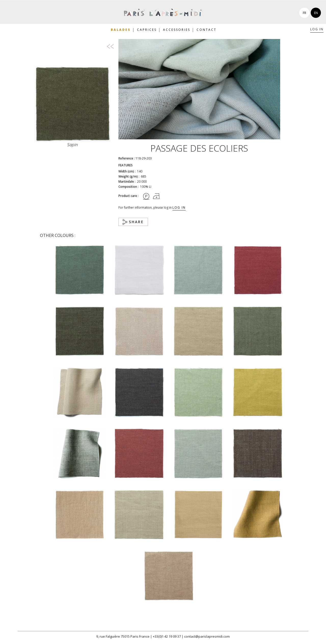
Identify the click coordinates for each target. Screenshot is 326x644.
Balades (121, 30)
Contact (207, 30)
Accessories (177, 30)
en (316, 13)
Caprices (147, 30)
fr (304, 13)
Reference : (127, 158)
